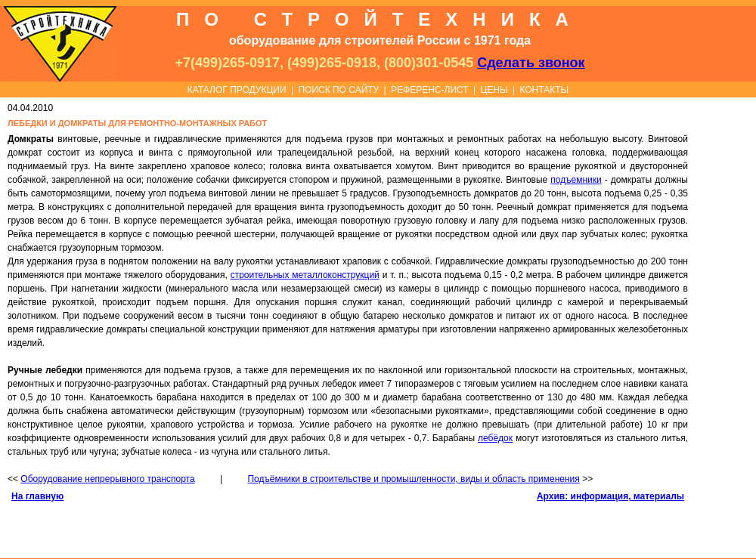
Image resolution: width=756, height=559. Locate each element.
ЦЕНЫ (494, 90)
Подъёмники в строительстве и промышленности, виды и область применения (413, 479)
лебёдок (495, 438)
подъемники (576, 180)
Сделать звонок (531, 63)
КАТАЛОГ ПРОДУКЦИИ (237, 90)
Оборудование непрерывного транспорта (107, 479)
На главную (37, 496)
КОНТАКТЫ (544, 90)
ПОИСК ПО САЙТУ (338, 90)
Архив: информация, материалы (610, 496)
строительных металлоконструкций (305, 275)
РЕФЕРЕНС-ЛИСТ (430, 90)
